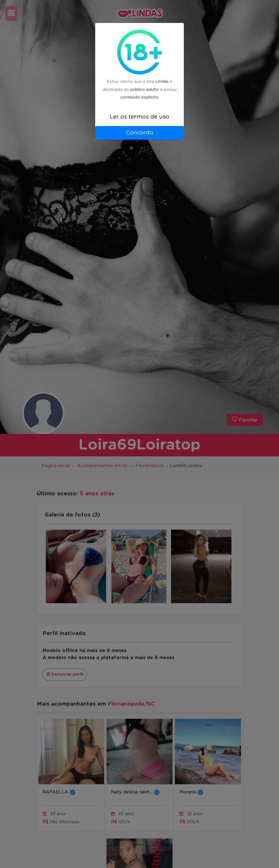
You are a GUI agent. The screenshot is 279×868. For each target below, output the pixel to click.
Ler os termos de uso (139, 117)
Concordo (139, 133)
